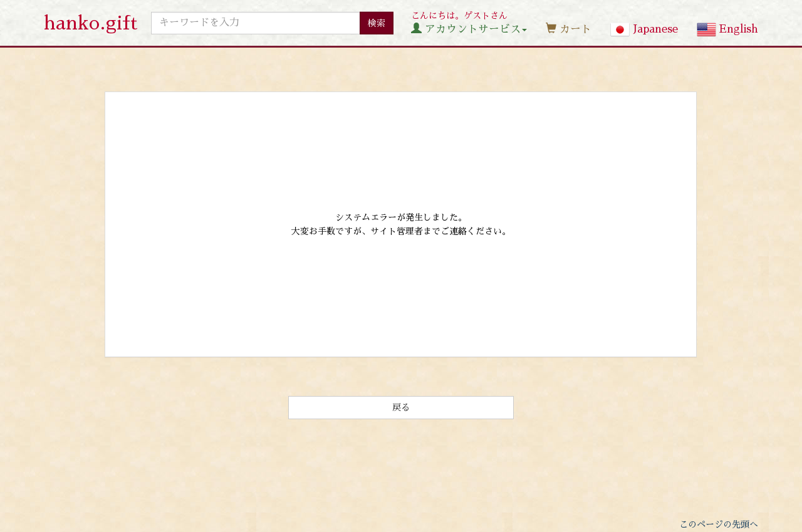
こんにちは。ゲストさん (469, 23)
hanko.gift (91, 23)
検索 (377, 23)
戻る (401, 407)
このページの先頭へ (719, 524)
